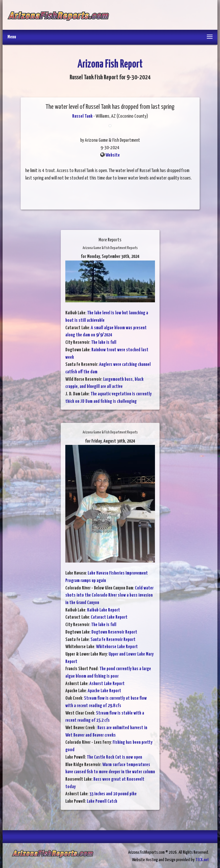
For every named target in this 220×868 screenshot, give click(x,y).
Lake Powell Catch (102, 801)
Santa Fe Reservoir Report (113, 640)
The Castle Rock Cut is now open (114, 757)
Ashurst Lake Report (107, 684)
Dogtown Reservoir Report (114, 632)
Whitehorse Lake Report (117, 647)
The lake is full (104, 343)
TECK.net (202, 860)
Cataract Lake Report (109, 617)
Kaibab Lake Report (104, 610)
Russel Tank (82, 116)
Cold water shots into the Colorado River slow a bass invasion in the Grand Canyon (109, 595)
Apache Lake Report (104, 691)
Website (113, 155)
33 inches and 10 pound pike (113, 794)
